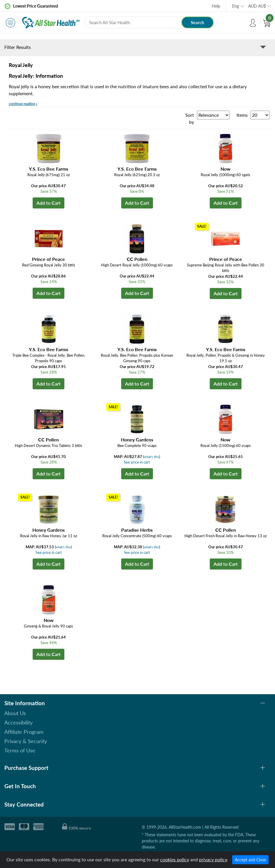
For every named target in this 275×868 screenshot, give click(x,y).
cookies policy (175, 859)
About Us (15, 713)
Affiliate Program (24, 732)
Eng (236, 6)
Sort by (190, 118)
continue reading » (23, 104)
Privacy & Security (26, 741)
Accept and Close (250, 860)
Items (242, 115)
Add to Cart (49, 203)
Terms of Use (20, 750)
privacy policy (213, 859)
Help (216, 6)
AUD (257, 6)
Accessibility (18, 722)
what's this (151, 457)
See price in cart (137, 462)
